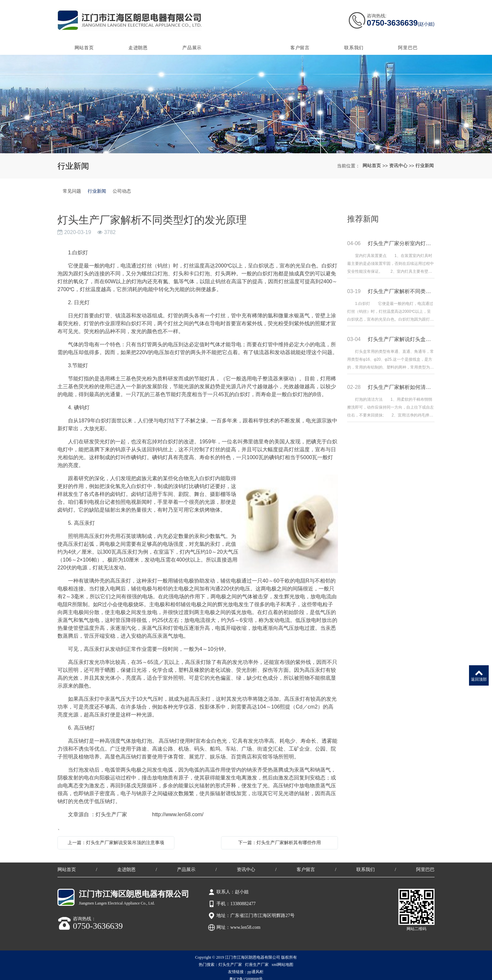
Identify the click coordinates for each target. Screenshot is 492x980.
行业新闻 (425, 160)
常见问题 (72, 185)
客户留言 (300, 42)
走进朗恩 (138, 42)
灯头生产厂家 (230, 959)
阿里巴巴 (408, 42)
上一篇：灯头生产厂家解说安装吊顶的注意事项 (116, 837)
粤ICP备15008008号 (246, 973)
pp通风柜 (256, 966)
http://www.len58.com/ (178, 809)
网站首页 (84, 42)
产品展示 (192, 42)
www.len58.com (245, 921)
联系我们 (354, 42)
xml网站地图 (283, 959)
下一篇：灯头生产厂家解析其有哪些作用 (280, 837)
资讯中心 (246, 42)
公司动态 (122, 185)
